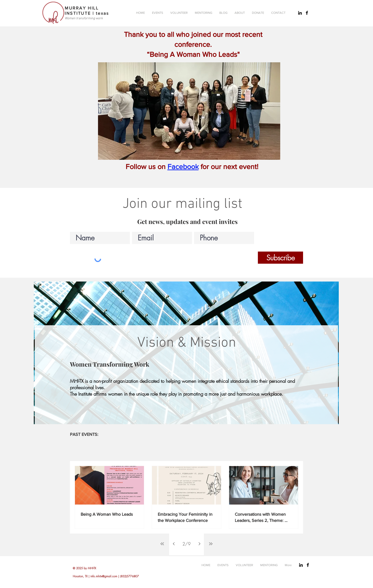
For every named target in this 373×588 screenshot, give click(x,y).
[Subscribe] (280, 258)
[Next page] (199, 544)
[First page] (162, 544)
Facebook (183, 167)
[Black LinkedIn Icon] (300, 13)
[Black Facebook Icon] (307, 13)
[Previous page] (174, 544)
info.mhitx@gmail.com (104, 576)
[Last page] (211, 544)
